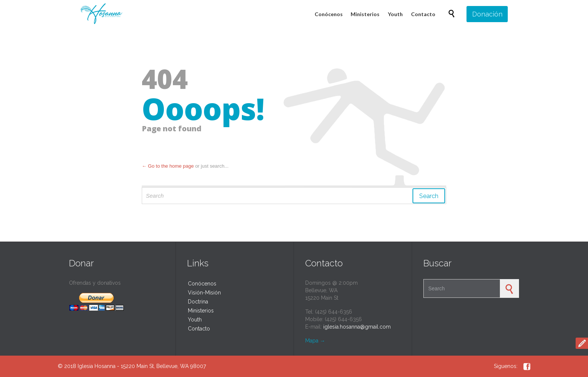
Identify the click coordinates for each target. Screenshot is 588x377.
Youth (195, 320)
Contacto (199, 329)
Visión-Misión (204, 293)
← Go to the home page (168, 166)
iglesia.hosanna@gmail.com (357, 327)
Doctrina (198, 302)
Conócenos (202, 284)
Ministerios (201, 311)
